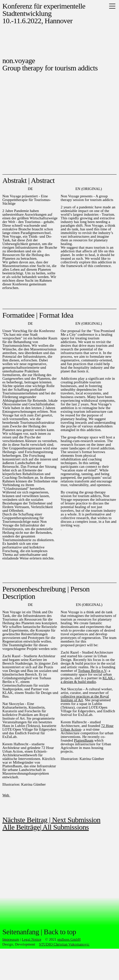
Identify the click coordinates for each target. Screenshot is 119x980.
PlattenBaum (84, 740)
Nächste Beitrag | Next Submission (51, 820)
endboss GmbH (69, 939)
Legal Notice (32, 939)
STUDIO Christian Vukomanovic (64, 944)
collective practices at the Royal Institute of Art (85, 698)
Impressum (11, 939)
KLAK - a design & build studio (88, 680)
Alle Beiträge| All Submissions (46, 827)
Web (6, 795)
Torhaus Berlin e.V (92, 671)
